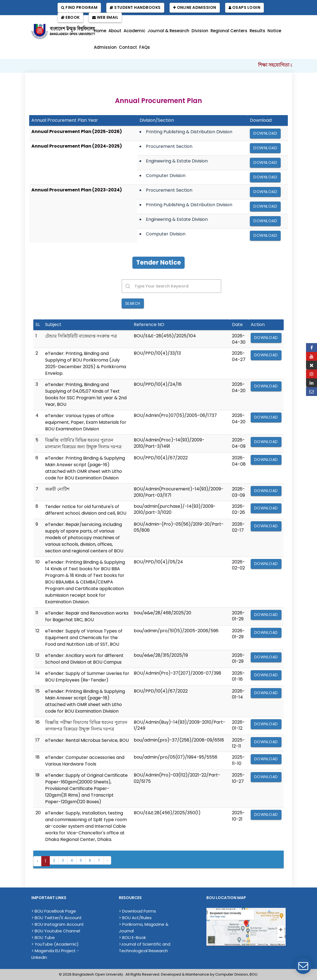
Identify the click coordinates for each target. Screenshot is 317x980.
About (115, 31)
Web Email (105, 17)
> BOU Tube (43, 937)
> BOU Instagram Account (58, 924)
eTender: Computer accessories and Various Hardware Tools (85, 761)
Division (200, 31)
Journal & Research (168, 31)
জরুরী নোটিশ (57, 489)
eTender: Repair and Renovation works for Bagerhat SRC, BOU (87, 616)
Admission (105, 47)
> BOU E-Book (132, 937)
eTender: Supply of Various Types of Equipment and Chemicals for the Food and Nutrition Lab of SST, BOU (84, 638)
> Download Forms (137, 911)
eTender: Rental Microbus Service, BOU (87, 740)
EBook (70, 17)
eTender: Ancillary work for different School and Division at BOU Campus (84, 659)
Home (100, 31)
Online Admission (195, 8)
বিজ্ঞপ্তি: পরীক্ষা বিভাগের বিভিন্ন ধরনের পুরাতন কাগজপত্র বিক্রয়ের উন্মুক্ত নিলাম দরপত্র (86, 726)
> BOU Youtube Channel (56, 931)
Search (133, 303)
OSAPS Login (245, 8)
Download (265, 133)
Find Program (79, 8)
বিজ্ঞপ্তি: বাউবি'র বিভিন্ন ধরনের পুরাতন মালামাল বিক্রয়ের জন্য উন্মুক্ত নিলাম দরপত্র (83, 443)
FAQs (145, 47)
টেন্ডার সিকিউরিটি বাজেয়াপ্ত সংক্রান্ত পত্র (81, 336)
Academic (134, 31)
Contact (128, 47)
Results (257, 31)
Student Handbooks (135, 8)
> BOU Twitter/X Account (57, 918)
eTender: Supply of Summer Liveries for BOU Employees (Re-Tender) (87, 677)
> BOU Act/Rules (135, 918)
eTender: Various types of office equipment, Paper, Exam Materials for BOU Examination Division (86, 422)
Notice (274, 31)
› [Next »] (107, 860)
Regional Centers (229, 31)
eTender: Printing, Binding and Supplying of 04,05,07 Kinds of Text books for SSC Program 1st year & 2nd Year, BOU (86, 394)
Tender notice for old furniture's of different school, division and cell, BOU (86, 510)
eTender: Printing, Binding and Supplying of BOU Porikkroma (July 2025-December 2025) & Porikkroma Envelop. (86, 363)
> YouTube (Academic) (55, 944)
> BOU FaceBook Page (54, 911)
